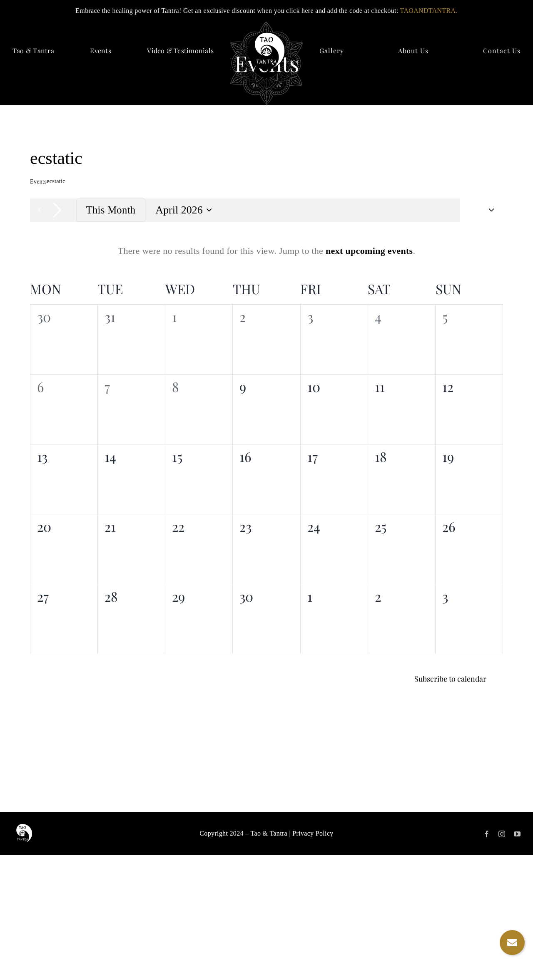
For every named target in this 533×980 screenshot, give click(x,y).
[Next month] (57, 210)
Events (38, 182)
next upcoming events (369, 251)
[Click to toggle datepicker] (185, 210)
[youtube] (517, 834)
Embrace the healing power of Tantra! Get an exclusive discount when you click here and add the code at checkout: (266, 11)
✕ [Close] (524, 11)
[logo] (266, 36)
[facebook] (487, 834)
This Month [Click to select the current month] (111, 210)
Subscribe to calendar (450, 679)
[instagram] (502, 834)
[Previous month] (40, 210)
